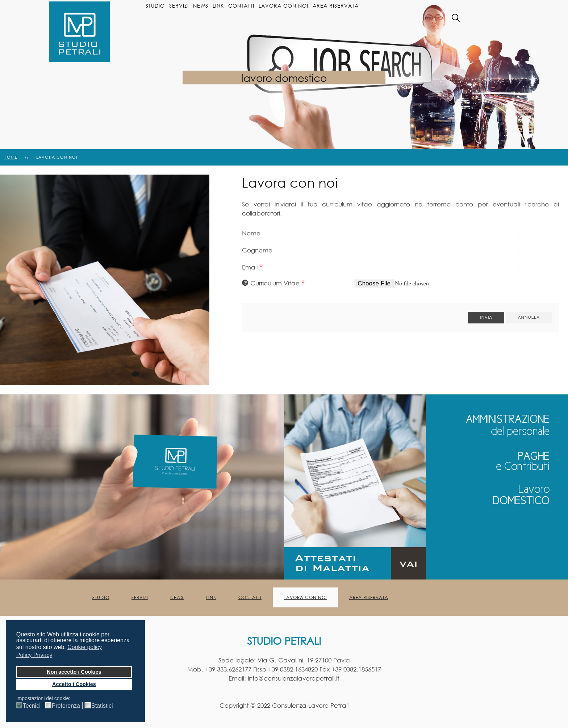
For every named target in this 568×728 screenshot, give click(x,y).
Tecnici (32, 706)
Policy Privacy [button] (34, 655)
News (201, 6)
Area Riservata (336, 6)
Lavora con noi (283, 6)
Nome (251, 233)
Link (218, 6)
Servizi (179, 6)
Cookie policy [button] (85, 647)
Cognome (257, 250)
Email (253, 267)
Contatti (241, 6)
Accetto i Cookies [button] (74, 684)
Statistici (102, 706)
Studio (155, 6)
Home (11, 157)
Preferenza (66, 706)
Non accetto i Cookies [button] (74, 672)
